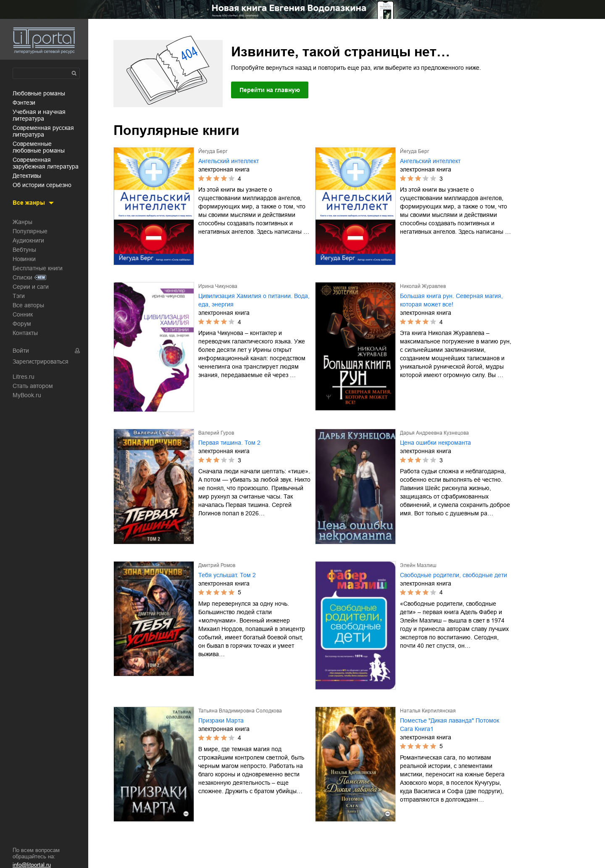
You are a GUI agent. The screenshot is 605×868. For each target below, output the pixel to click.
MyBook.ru (27, 395)
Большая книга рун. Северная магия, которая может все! (451, 300)
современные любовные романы (39, 147)
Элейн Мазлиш (418, 565)
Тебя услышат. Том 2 (227, 575)
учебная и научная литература (39, 115)
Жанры (22, 222)
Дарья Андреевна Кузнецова (434, 433)
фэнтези (24, 103)
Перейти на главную (270, 90)
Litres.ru (24, 377)
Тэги (19, 296)
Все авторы (28, 305)
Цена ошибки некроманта (435, 443)
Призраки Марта (221, 720)
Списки (22, 277)
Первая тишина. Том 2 (229, 443)
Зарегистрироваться (41, 361)
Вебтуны (24, 250)
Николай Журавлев (423, 286)
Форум (22, 324)
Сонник (23, 314)
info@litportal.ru (32, 865)
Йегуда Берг (213, 151)
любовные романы (39, 93)
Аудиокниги (28, 240)
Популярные (30, 231)
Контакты (25, 333)
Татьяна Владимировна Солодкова (240, 711)
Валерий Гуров (216, 433)
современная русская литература (43, 131)
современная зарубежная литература (46, 163)
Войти (21, 351)
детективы (27, 176)
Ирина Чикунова (218, 286)
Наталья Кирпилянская (428, 711)
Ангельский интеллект (229, 161)
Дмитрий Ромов (217, 565)
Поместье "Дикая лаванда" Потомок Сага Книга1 (450, 725)
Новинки (24, 259)
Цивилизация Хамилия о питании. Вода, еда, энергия (254, 300)
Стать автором (33, 386)
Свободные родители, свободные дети (454, 575)
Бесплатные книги (38, 268)
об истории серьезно (42, 185)
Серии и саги (31, 287)
